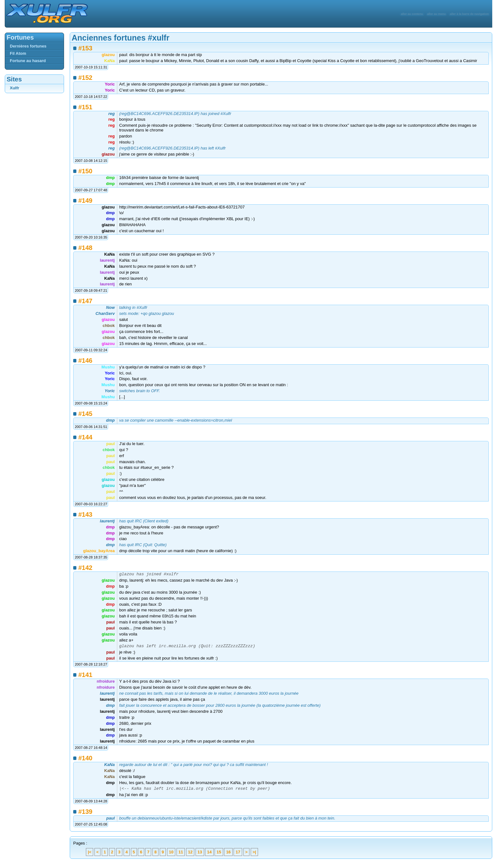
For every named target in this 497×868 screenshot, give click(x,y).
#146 (85, 361)
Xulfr (15, 88)
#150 (85, 171)
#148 (85, 248)
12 (190, 855)
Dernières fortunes (28, 46)
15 (219, 855)
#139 (85, 814)
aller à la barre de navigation (469, 14)
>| (254, 855)
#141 (85, 677)
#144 (85, 437)
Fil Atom (18, 53)
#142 (85, 568)
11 (181, 855)
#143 (85, 514)
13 (200, 855)
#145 (85, 414)
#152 (85, 78)
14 (209, 855)
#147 (85, 301)
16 (228, 855)
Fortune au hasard (28, 61)
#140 (85, 760)
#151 (85, 107)
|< (90, 855)
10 (171, 855)
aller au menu (437, 14)
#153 (85, 48)
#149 (85, 201)
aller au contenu (412, 14)
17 (238, 855)
